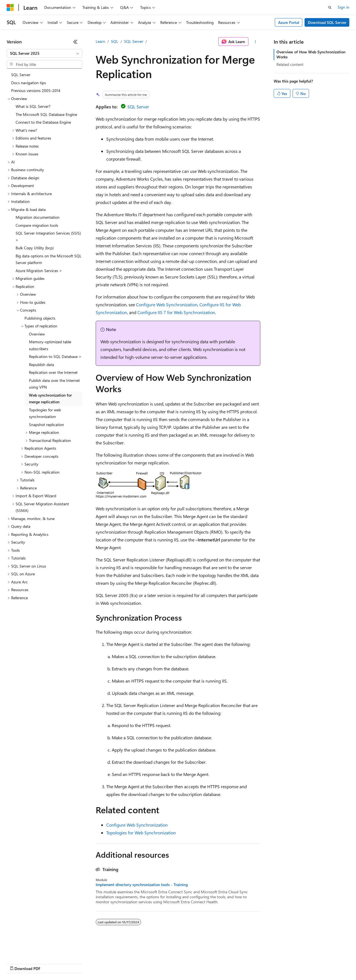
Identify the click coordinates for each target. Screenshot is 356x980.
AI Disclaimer (18, 963)
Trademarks (231, 963)
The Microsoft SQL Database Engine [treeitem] (46, 114)
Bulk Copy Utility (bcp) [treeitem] (35, 248)
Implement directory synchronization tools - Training (142, 885)
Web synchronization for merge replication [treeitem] (50, 399)
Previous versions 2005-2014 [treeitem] (36, 90)
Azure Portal (289, 22)
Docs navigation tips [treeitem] (29, 83)
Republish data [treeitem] (41, 365)
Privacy (122, 963)
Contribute (100, 963)
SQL (115, 41)
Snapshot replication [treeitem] (46, 425)
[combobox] (44, 53)
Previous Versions (50, 963)
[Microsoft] (10, 8)
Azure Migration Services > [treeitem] (39, 271)
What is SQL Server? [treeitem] (33, 106)
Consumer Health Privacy (160, 963)
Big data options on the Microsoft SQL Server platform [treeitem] (49, 259)
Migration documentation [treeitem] (38, 217)
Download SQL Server (327, 22)
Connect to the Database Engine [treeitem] (43, 122)
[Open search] (330, 8)
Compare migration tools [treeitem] (37, 225)
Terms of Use (203, 963)
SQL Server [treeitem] (21, 75)
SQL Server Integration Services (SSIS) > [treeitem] (48, 237)
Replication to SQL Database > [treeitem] (55, 356)
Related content (290, 64)
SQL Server (134, 41)
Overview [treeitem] (37, 334)
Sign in (343, 7)
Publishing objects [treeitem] (40, 318)
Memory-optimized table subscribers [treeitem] (50, 345)
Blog (76, 963)
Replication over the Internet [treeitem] (53, 372)
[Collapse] (75, 42)
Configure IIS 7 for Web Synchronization (176, 312)
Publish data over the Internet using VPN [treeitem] (54, 384)
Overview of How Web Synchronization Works (311, 54)
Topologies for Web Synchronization (141, 833)
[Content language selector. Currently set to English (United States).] (32, 950)
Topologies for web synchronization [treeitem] (45, 413)
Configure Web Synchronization (167, 304)
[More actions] (255, 42)
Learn (100, 41)
